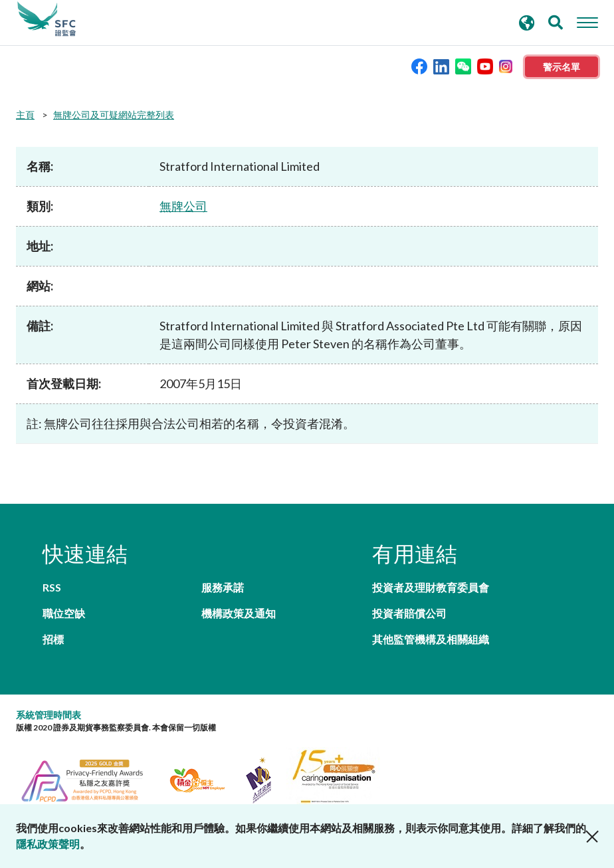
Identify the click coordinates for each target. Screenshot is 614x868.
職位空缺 (64, 613)
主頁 (25, 115)
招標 (53, 639)
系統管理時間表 (49, 715)
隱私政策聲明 (48, 844)
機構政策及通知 (239, 613)
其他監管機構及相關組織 (431, 639)
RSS (52, 587)
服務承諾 (223, 587)
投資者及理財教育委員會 (431, 587)
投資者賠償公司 (409, 613)
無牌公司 (183, 206)
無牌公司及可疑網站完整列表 (114, 115)
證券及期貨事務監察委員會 (47, 19)
